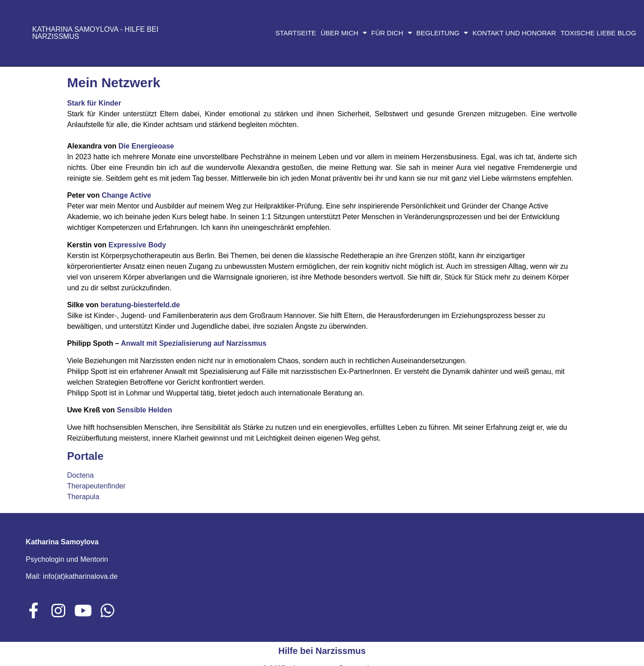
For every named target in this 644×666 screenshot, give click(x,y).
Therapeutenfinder (96, 486)
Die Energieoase (146, 146)
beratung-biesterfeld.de (140, 305)
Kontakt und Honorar (514, 33)
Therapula (83, 497)
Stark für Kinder (94, 103)
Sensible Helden (144, 410)
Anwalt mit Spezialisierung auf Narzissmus (193, 343)
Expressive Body (137, 245)
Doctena (80, 475)
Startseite (296, 33)
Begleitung (442, 33)
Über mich (344, 33)
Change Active (126, 195)
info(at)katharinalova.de (80, 576)
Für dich (392, 33)
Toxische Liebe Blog (598, 33)
